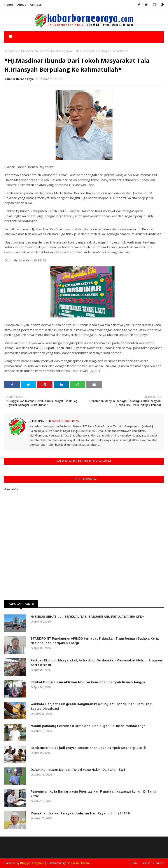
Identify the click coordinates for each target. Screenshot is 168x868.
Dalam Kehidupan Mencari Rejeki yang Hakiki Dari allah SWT (78, 770)
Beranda (10, 51)
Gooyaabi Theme (78, 863)
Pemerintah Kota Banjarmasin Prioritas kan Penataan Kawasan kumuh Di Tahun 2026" (94, 794)
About (22, 5)
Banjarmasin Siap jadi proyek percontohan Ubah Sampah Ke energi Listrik (89, 748)
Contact (36, 5)
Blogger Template (32, 863)
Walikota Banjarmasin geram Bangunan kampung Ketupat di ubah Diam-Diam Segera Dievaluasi (92, 706)
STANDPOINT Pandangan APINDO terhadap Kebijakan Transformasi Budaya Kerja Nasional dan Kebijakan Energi (95, 641)
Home (9, 5)
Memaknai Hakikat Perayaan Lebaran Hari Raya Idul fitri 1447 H (80, 813)
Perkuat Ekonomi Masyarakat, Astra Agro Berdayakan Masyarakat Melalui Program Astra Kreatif (96, 663)
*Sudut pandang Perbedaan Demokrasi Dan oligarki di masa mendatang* (88, 726)
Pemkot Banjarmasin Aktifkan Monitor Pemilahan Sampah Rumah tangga (88, 682)
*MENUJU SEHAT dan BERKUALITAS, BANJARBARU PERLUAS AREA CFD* (87, 617)
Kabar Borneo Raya (20, 79)
